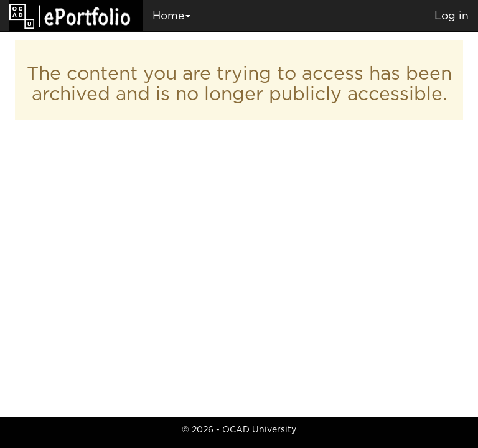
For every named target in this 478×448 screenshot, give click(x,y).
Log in (452, 15)
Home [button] (171, 15)
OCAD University (259, 429)
